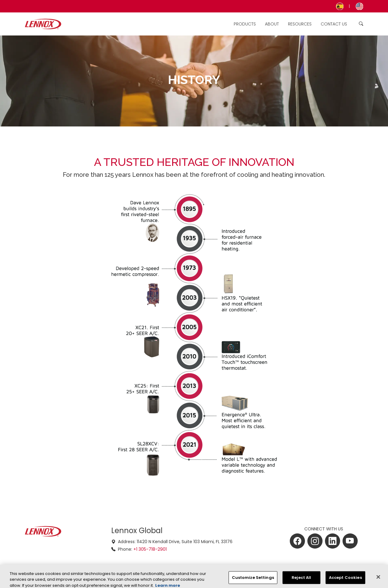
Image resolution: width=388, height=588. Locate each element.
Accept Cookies (345, 580)
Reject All (301, 580)
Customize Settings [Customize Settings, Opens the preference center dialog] (253, 580)
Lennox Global (137, 531)
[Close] (378, 580)
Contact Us (334, 24)
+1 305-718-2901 (150, 549)
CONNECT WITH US (324, 529)
